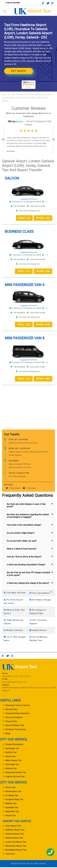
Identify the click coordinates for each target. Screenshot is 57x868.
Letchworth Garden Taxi (16, 773)
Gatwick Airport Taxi (14, 839)
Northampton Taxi (13, 792)
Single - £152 (21, 379)
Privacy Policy (11, 722)
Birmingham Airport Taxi (16, 851)
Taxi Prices (10, 855)
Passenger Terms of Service (18, 706)
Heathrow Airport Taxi (15, 831)
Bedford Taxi (11, 753)
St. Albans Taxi (12, 796)
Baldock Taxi (11, 804)
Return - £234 (42, 271)
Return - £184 (42, 218)
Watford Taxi (11, 769)
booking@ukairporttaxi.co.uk (14, 683)
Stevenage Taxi (12, 765)
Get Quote (19, 71)
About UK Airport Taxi (15, 726)
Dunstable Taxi (12, 808)
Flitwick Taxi (11, 816)
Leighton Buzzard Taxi (15, 777)
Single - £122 (21, 325)
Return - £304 (42, 379)
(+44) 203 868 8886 (13, 3)
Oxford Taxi (10, 788)
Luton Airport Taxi (13, 827)
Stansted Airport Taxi (15, 835)
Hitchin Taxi (10, 757)
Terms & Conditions (14, 718)
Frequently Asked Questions (17, 714)
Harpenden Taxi (12, 812)
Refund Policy (11, 710)
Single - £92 (22, 218)
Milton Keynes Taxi (14, 761)
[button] (3, 139)
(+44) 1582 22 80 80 (22, 677)
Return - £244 (42, 325)
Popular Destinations (14, 745)
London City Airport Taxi (16, 843)
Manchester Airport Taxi (16, 847)
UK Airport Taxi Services (16, 730)
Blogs (8, 734)
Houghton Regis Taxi (14, 800)
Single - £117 (21, 271)
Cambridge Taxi (12, 749)
